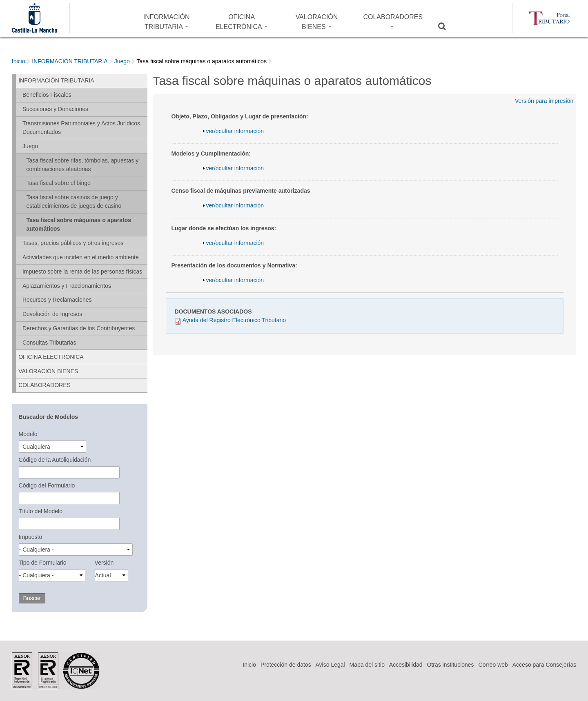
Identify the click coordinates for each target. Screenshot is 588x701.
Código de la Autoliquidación (55, 460)
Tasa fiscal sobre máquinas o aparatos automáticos (202, 61)
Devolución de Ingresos (52, 314)
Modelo (28, 434)
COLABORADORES (393, 20)
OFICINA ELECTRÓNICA (242, 22)
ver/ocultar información (235, 131)
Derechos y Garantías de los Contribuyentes (79, 328)
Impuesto (31, 537)
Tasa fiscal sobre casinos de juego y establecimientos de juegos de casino (74, 201)
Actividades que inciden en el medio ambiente (81, 257)
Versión (104, 563)
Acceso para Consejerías (544, 665)
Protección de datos (286, 665)
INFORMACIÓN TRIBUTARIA (167, 22)
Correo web (493, 665)
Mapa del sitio (367, 665)
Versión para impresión (544, 101)
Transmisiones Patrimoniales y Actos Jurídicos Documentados (81, 128)
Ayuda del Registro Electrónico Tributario (234, 320)
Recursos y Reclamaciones (57, 300)
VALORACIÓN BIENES (317, 22)
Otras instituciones (450, 665)
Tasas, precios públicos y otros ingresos (73, 243)
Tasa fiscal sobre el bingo (59, 183)
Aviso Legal (330, 665)
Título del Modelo (41, 511)
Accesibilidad (406, 665)
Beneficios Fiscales (47, 95)
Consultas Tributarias (49, 343)
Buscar (447, 26)
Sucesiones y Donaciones (55, 109)
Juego (122, 61)
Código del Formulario (47, 485)
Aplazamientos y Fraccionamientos (67, 286)
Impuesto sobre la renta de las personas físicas (82, 271)
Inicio (19, 61)
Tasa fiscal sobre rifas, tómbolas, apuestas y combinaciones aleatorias (83, 165)
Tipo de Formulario (43, 563)
